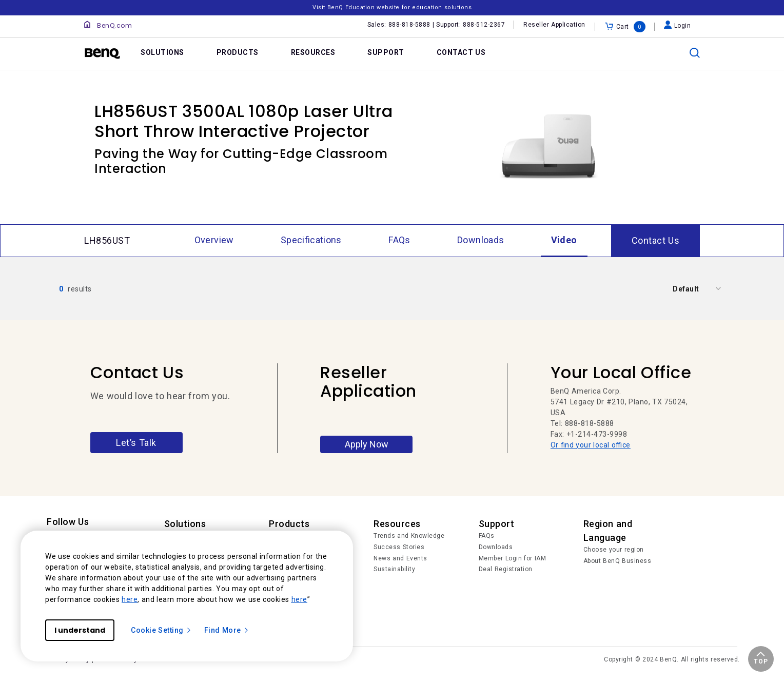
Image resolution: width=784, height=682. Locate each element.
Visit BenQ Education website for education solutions (392, 7)
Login (678, 26)
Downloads (496, 547)
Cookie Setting (161, 630)
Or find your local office (591, 445)
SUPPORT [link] (386, 52)
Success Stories (399, 547)
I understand (80, 630)
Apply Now (367, 444)
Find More (227, 630)
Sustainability (394, 569)
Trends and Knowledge (409, 536)
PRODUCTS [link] (238, 52)
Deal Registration (506, 569)
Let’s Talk (136, 443)
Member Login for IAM (513, 558)
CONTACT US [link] (461, 52)
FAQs (487, 536)
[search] (695, 53)
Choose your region (614, 550)
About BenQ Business (618, 561)
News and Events (400, 558)
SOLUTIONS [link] (162, 52)
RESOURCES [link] (313, 52)
